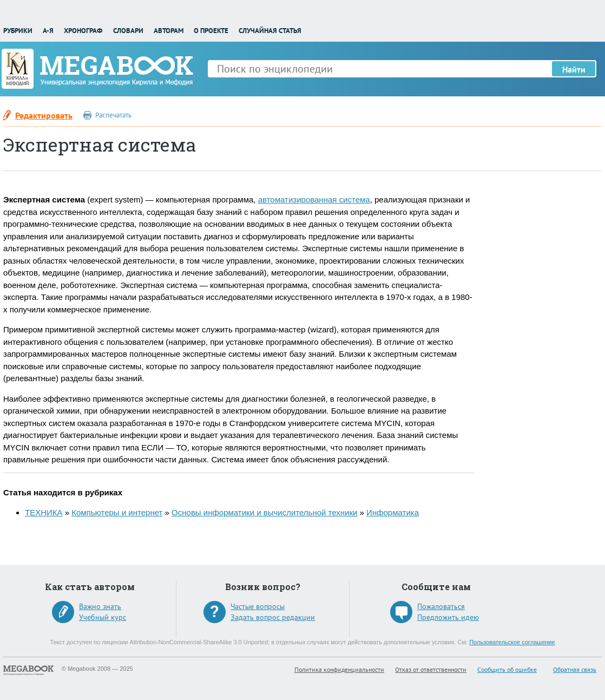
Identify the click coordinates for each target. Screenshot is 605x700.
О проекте (211, 31)
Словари (128, 31)
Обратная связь (575, 669)
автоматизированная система (314, 199)
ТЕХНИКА (44, 512)
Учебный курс (103, 617)
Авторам (169, 31)
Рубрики (18, 31)
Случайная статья (270, 31)
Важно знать (100, 606)
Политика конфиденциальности (339, 669)
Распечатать (113, 115)
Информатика (393, 512)
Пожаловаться (441, 606)
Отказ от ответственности (431, 669)
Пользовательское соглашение (512, 642)
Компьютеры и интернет (117, 512)
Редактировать (44, 115)
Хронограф (83, 31)
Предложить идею (448, 617)
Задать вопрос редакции (273, 617)
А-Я (48, 31)
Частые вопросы (258, 606)
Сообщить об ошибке (507, 669)
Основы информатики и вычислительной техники (264, 512)
